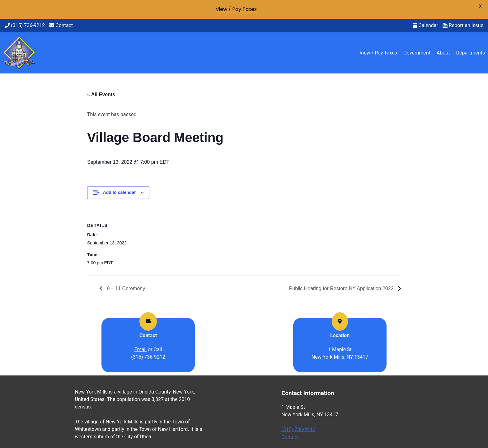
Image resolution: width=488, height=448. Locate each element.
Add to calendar (120, 192)
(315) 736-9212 (25, 25)
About (443, 53)
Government (417, 53)
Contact (61, 25)
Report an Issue (463, 25)
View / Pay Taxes (378, 53)
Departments (470, 53)
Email (141, 349)
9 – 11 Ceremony (125, 288)
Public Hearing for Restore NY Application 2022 (342, 288)
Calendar (425, 25)
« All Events (101, 94)
